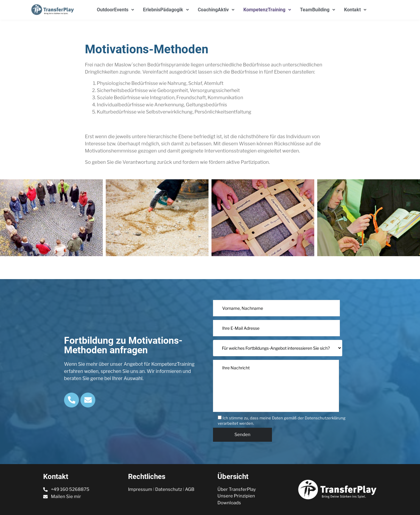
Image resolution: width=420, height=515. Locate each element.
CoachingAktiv (216, 10)
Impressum (140, 489)
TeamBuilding (318, 10)
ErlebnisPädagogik (166, 10)
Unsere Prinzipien (236, 496)
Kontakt (355, 10)
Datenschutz (169, 489)
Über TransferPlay (237, 489)
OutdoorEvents (115, 10)
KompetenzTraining (267, 10)
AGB (190, 489)
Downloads (229, 503)
